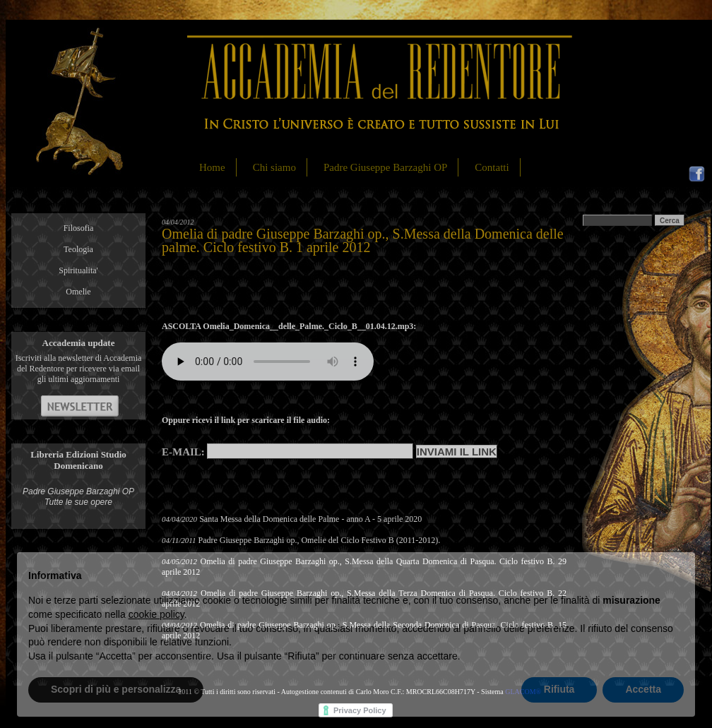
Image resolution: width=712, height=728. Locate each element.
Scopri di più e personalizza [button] (116, 689)
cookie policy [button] (156, 614)
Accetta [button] (643, 689)
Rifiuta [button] (559, 689)
